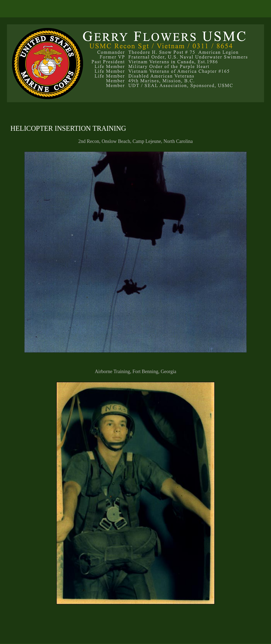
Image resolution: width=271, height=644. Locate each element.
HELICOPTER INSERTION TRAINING (68, 128)
